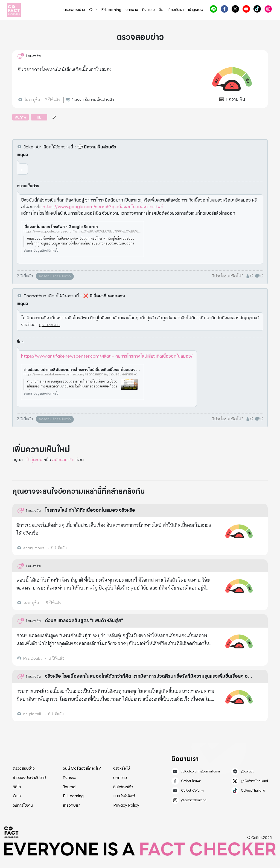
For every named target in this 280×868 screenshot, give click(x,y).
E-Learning (111, 10)
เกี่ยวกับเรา (176, 10)
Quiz (93, 10)
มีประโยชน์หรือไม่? (227, 276)
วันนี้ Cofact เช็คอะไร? (82, 768)
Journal (70, 787)
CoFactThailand (257, 9)
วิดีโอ (17, 787)
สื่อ (161, 10)
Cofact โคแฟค (224, 9)
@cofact (213, 9)
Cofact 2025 (11, 832)
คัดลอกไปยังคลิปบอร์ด (55, 276)
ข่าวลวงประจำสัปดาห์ (29, 778)
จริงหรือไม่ (122, 768)
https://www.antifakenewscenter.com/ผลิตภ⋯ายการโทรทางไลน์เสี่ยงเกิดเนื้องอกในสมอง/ (107, 356)
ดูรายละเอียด (50, 325)
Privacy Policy (126, 805)
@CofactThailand (235, 9)
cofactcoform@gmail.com (200, 771)
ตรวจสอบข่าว (74, 10)
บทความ (132, 10)
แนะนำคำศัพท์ (124, 796)
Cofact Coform (246, 9)
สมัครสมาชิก (63, 460)
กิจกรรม (148, 10)
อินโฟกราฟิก (123, 787)
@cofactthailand (268, 9)
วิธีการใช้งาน (23, 805)
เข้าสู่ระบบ (196, 10)
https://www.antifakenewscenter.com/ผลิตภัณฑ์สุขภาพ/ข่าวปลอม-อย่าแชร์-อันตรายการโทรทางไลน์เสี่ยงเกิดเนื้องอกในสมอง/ (83, 374)
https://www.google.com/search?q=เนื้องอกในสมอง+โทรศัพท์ (103, 207)
